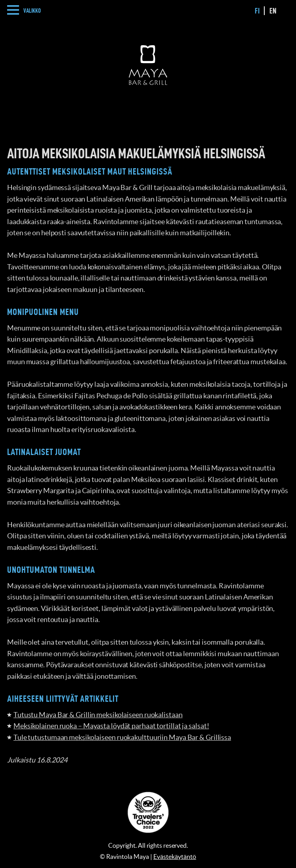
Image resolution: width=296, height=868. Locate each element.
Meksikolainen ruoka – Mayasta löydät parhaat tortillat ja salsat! (111, 726)
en (273, 11)
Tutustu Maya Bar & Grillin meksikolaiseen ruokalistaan (98, 715)
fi (257, 11)
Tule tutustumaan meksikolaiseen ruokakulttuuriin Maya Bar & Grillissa (122, 737)
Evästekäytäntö (175, 856)
